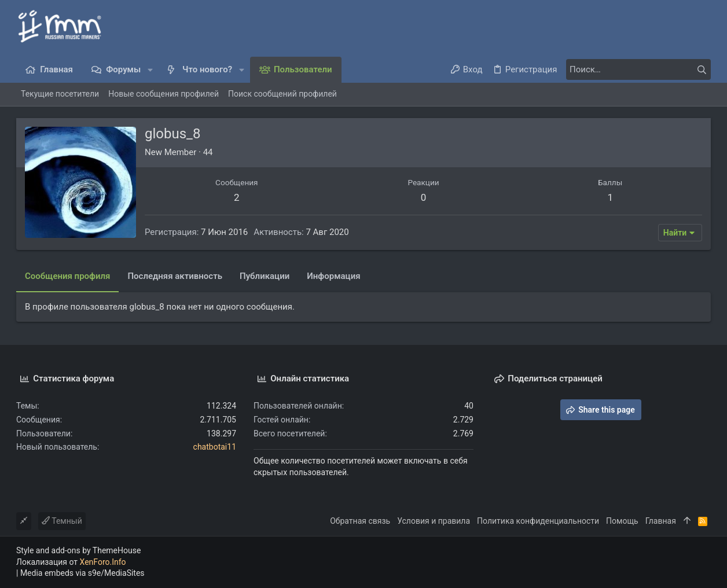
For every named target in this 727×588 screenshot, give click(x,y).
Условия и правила (434, 521)
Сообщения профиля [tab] (67, 276)
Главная (661, 521)
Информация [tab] (333, 276)
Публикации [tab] (265, 276)
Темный (62, 521)
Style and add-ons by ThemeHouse (78, 550)
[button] (150, 70)
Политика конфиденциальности (538, 521)
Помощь (622, 521)
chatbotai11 (215, 447)
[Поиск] (638, 69)
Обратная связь (360, 521)
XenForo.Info (103, 562)
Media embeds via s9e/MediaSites (82, 573)
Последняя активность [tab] (175, 276)
